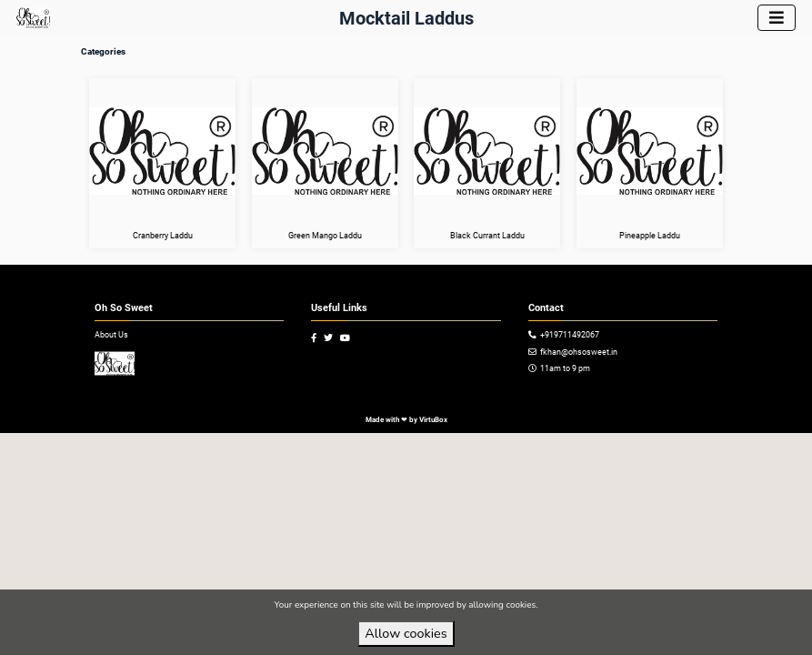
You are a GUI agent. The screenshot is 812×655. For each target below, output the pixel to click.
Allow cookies (406, 633)
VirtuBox (433, 420)
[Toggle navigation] (777, 18)
